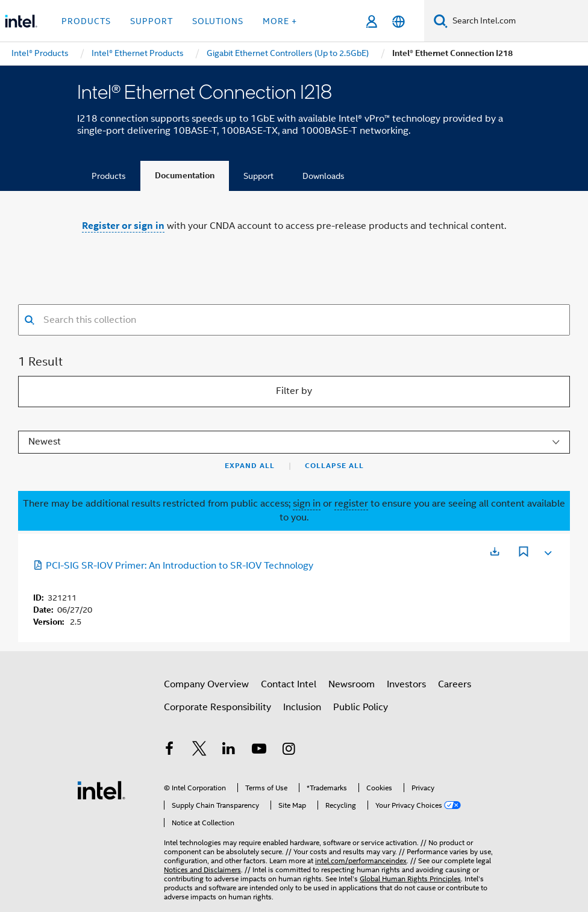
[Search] (441, 21)
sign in (307, 504)
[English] (399, 21)
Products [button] (86, 21)
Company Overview (206, 684)
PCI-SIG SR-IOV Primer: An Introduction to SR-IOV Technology (173, 566)
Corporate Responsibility (217, 707)
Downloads (324, 176)
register (351, 504)
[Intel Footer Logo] (101, 790)
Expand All (250, 466)
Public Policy (361, 707)
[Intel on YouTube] (259, 751)
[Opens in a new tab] (495, 551)
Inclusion (302, 707)
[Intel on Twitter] (199, 751)
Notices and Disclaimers (202, 870)
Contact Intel (289, 684)
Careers (455, 684)
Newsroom (352, 684)
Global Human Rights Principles (410, 879)
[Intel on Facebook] (169, 751)
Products (109, 176)
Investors (406, 684)
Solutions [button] (218, 21)
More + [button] (280, 21)
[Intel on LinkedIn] (229, 751)
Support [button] (152, 21)
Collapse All (334, 466)
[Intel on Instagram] (289, 751)
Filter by (294, 391)
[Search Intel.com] (518, 21)
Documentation (185, 176)
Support (258, 176)
